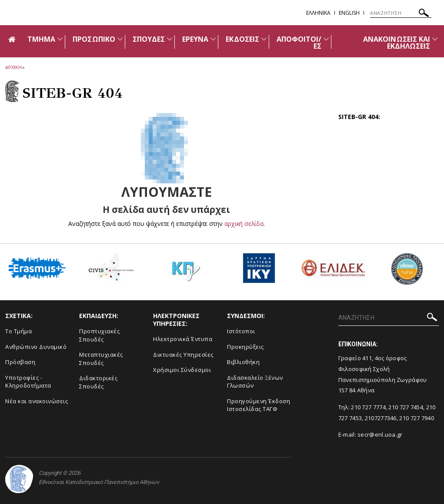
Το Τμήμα (18, 331)
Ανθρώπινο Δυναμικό (36, 347)
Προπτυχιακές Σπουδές (99, 335)
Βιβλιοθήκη (243, 362)
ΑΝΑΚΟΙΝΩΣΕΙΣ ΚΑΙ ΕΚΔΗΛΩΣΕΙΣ (397, 43)
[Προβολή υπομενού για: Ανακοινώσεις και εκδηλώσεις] (435, 39)
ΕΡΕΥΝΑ (195, 39)
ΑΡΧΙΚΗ (13, 67)
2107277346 (381, 418)
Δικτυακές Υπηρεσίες (183, 355)
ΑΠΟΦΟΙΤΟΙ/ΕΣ (299, 43)
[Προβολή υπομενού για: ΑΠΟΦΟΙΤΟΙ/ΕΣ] (326, 39)
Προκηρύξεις (245, 347)
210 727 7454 (406, 407)
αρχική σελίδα (244, 224)
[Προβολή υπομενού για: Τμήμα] (60, 39)
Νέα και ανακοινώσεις (37, 401)
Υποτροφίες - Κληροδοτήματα (28, 382)
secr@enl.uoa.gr (380, 434)
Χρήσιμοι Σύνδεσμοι (182, 370)
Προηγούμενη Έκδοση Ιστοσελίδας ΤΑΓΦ (259, 405)
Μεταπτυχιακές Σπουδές (101, 359)
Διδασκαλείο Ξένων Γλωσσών (255, 382)
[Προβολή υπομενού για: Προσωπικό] (120, 39)
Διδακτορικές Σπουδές (98, 382)
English (349, 13)
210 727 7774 (368, 407)
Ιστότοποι (241, 331)
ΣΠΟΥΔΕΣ (149, 39)
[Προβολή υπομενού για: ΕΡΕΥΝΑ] (213, 39)
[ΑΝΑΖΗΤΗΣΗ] (401, 13)
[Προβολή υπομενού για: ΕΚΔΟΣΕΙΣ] (264, 39)
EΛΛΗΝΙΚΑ (318, 13)
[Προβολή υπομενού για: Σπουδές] (170, 39)
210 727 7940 (417, 418)
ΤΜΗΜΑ (41, 39)
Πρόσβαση (20, 362)
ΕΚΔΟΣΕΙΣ (242, 39)
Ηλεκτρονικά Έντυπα (183, 339)
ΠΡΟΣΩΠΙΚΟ (94, 39)
